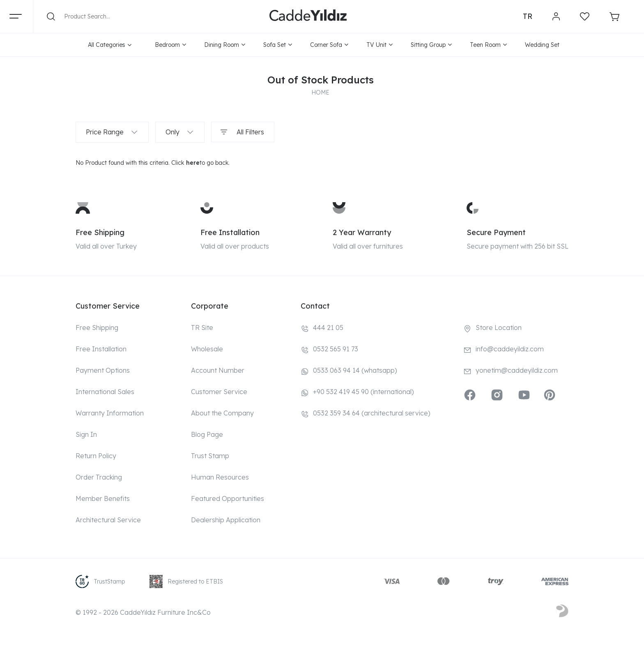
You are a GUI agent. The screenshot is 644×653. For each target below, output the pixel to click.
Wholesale (207, 349)
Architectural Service (108, 520)
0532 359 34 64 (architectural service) (372, 413)
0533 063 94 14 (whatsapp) (355, 370)
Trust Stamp (210, 456)
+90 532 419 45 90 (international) (363, 392)
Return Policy (96, 456)
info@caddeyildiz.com (510, 349)
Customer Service (219, 392)
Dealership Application (226, 520)
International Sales (105, 392)
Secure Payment (496, 232)
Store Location (499, 328)
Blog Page (207, 434)
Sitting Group (431, 45)
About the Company (222, 413)
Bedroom (170, 45)
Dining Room (225, 45)
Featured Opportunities (228, 498)
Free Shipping (100, 232)
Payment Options (103, 370)
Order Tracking (99, 477)
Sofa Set (278, 45)
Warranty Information (110, 413)
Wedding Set (542, 45)
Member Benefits (103, 498)
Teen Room (488, 45)
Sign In (86, 434)
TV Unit (379, 45)
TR (528, 16)
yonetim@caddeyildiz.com (517, 370)
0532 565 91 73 (336, 349)
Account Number (218, 370)
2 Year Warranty (362, 232)
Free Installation (230, 232)
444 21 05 (328, 328)
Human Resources (220, 477)
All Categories (110, 45)
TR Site (202, 328)
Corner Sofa (329, 45)
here (193, 163)
